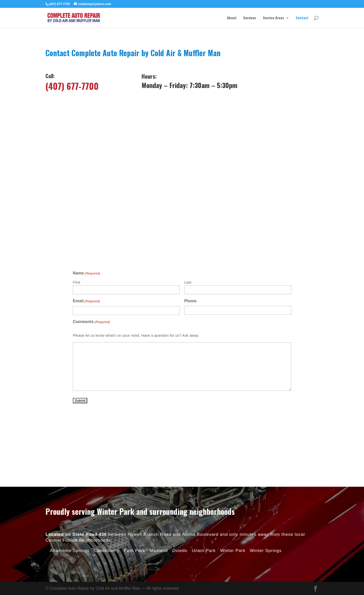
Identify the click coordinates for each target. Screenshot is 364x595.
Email (86, 301)
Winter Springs (266, 469)
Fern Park (134, 469)
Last (188, 282)
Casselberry (107, 469)
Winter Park (233, 469)
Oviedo (180, 469)
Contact (302, 18)
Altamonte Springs (70, 469)
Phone (190, 301)
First (76, 282)
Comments (91, 322)
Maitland (158, 469)
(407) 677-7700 (72, 86)
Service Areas (274, 18)
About (232, 18)
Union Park (204, 469)
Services (250, 18)
